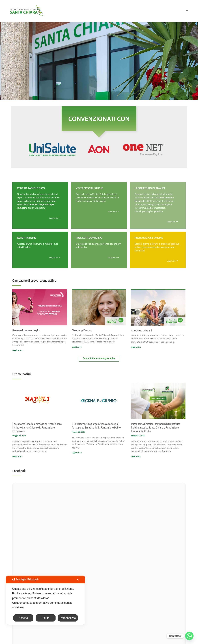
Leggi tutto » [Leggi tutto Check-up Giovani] (136, 347)
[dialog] (45, 600)
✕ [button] (78, 580)
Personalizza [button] (68, 618)
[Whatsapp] (189, 636)
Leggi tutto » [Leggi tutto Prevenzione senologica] (17, 350)
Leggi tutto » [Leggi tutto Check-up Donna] (77, 347)
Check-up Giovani (142, 330)
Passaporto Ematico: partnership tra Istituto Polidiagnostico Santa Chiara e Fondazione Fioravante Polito (156, 427)
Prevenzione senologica (26, 330)
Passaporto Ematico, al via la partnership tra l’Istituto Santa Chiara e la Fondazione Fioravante (37, 427)
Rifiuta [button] (46, 618)
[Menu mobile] (187, 11)
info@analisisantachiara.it (69, 573)
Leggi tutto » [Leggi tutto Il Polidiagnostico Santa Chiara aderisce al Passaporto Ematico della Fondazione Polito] (77, 453)
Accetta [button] (23, 618)
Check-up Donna (82, 330)
